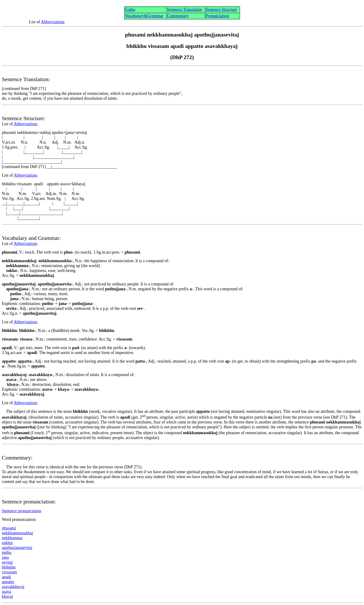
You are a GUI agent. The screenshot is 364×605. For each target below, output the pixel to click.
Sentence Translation (185, 10)
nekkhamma (12, 538)
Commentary (178, 16)
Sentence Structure (221, 10)
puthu (7, 552)
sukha (7, 543)
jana (5, 557)
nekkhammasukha (18, 533)
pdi (6, 577)
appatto (8, 582)
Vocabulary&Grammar (144, 16)
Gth (130, 10)
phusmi (9, 528)
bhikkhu (9, 567)
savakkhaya (13, 587)
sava (6, 592)
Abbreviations (53, 22)
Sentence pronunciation (21, 511)
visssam (9, 572)
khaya (7, 596)
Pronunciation (217, 16)
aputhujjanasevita (17, 548)
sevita (7, 562)
